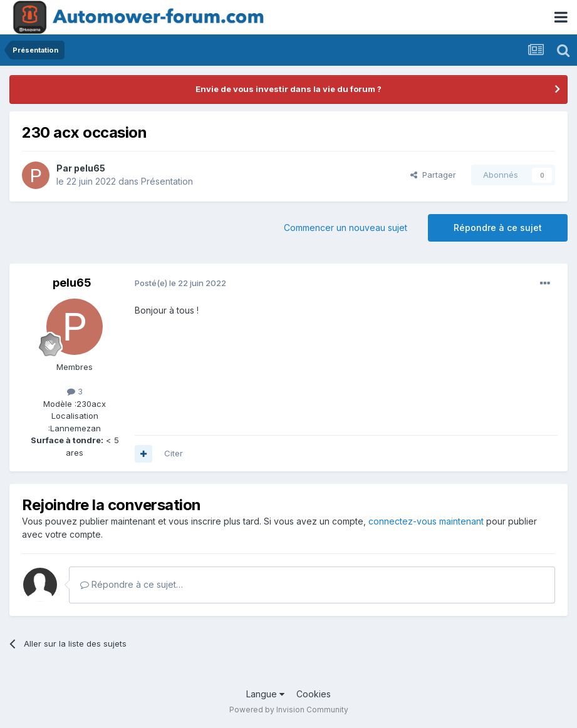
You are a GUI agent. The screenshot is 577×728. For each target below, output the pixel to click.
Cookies (314, 694)
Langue (265, 694)
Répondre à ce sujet (498, 228)
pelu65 (90, 168)
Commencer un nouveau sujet (346, 228)
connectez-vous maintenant (426, 521)
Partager (433, 175)
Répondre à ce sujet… (132, 584)
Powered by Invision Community (289, 710)
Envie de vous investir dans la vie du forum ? (288, 89)
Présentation (167, 181)
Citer (174, 453)
